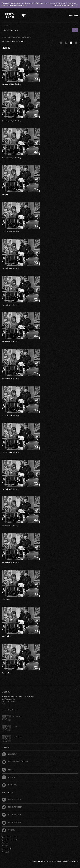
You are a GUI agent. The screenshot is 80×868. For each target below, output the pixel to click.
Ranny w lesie (7, 636)
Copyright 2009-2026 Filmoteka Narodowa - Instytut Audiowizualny (54, 861)
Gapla (8, 769)
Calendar (5, 846)
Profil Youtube (12, 822)
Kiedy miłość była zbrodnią (11, 84)
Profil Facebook (12, 799)
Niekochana (6, 599)
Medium (5, 194)
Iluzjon (8, 777)
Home (4, 37)
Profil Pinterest (12, 807)
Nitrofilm (9, 785)
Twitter (8, 830)
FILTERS (6, 48)
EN (70, 15)
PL (74, 15)
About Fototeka (7, 849)
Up (76, 689)
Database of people (10, 840)
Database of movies (10, 837)
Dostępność (5, 852)
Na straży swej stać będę (11, 231)
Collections (5, 843)
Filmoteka (9, 754)
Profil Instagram (12, 815)
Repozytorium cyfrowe (15, 762)
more (4, 704)
